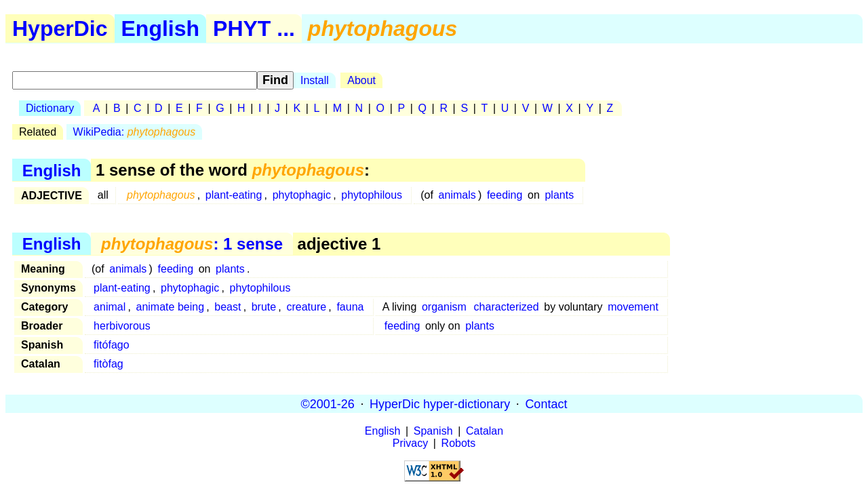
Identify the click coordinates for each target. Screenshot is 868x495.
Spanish (433, 431)
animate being (171, 307)
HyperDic (60, 28)
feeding (505, 195)
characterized (507, 307)
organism (444, 307)
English (161, 28)
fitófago (111, 345)
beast (228, 307)
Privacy (410, 443)
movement (633, 307)
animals (457, 195)
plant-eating (234, 195)
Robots (459, 443)
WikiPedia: (135, 132)
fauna (350, 307)
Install (315, 80)
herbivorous (122, 326)
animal (110, 307)
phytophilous (372, 195)
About (361, 80)
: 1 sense (192, 244)
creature (306, 307)
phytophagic (302, 195)
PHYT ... (254, 28)
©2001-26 (328, 403)
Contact (546, 403)
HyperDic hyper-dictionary (440, 403)
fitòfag (108, 364)
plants (559, 195)
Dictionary (50, 108)
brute (264, 307)
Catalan (485, 431)
